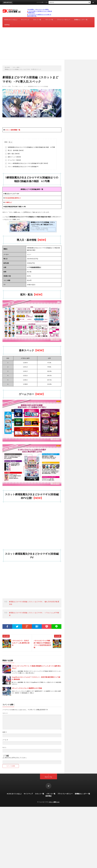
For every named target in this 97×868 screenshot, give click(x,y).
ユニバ (25, 86)
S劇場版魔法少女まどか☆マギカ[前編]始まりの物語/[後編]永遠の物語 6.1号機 (30, 147)
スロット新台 (7, 86)
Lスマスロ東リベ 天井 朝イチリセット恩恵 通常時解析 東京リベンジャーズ (58, 2)
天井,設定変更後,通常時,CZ (13, 198)
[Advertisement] (48, 45)
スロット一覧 (37, 20)
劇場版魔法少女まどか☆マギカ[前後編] (38, 86)
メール (5, 740)
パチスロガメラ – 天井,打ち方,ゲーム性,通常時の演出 (21, 643)
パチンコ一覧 (49, 20)
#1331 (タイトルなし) (11, 20)
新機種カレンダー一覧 (81, 20)
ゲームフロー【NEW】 (13, 160)
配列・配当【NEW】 (13, 154)
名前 (5, 732)
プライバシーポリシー (64, 20)
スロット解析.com (54, 802)
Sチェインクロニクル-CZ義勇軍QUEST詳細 (27, 688)
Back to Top (48, 777)
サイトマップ (25, 20)
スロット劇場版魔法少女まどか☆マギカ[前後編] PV (22, 167)
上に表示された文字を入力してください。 (15, 758)
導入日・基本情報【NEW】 (14, 151)
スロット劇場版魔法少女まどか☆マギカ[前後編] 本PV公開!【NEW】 (27, 163)
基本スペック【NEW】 (13, 157)
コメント (5, 713)
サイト (4, 747)
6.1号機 (16, 86)
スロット (21, 86)
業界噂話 (7, 25)
